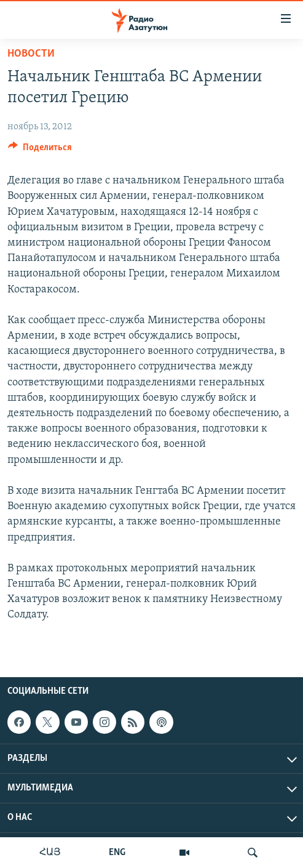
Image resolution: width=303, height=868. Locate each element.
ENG (117, 853)
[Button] (40, 150)
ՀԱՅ (50, 853)
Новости (31, 54)
